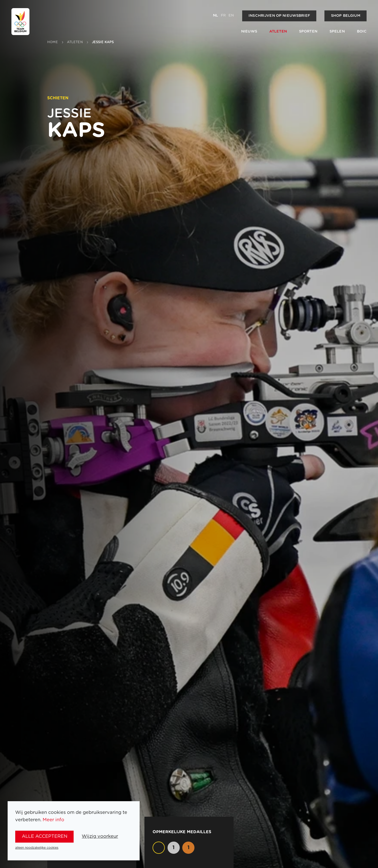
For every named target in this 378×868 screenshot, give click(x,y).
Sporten (308, 31)
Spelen (337, 31)
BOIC (362, 31)
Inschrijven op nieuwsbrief (279, 16)
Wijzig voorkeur (100, 836)
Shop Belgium (346, 16)
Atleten (278, 31)
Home (53, 42)
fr (223, 15)
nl (216, 15)
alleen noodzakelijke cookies (37, 848)
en (231, 15)
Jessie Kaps (103, 42)
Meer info (53, 820)
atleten (75, 42)
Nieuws (249, 31)
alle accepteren (45, 836)
